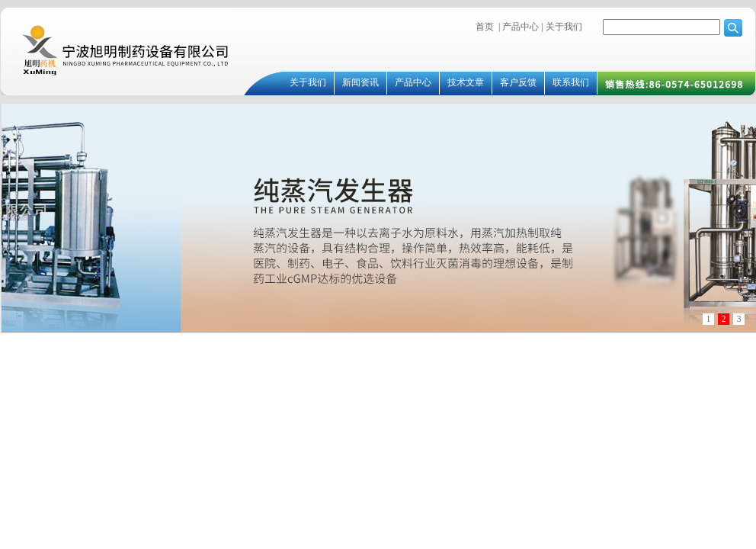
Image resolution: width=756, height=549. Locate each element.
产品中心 (521, 27)
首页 (485, 27)
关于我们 (563, 27)
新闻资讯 (360, 82)
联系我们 (571, 82)
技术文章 (466, 82)
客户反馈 (518, 82)
